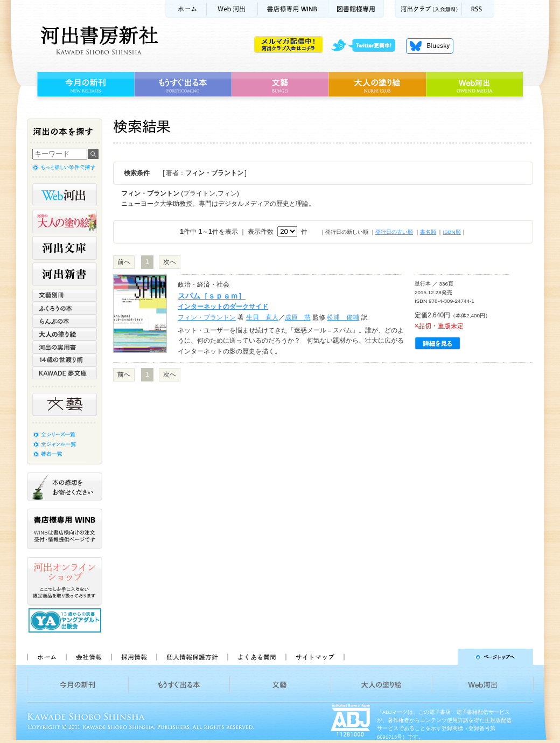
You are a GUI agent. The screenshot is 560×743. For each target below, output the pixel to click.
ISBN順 (451, 232)
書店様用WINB (293, 9)
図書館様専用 (356, 9)
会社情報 (88, 657)
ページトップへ (443, 657)
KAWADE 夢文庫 (65, 373)
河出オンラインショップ (65, 581)
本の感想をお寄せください (65, 487)
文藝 (280, 85)
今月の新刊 (84, 85)
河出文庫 (65, 248)
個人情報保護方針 (192, 657)
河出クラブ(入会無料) (428, 9)
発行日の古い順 (394, 232)
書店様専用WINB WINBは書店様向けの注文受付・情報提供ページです (65, 529)
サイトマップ (315, 657)
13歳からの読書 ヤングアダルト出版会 (66, 620)
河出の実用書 (65, 347)
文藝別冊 (65, 295)
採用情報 (134, 657)
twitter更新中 (367, 46)
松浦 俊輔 (343, 317)
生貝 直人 (262, 317)
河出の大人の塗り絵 (65, 221)
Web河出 (232, 9)
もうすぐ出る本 (183, 85)
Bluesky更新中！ (430, 46)
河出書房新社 (98, 40)
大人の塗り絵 (377, 85)
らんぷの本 (65, 321)
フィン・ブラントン (207, 317)
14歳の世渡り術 (65, 360)
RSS (478, 9)
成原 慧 (298, 317)
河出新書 (65, 274)
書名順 (428, 232)
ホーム (186, 9)
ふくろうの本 (65, 308)
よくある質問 (256, 657)
